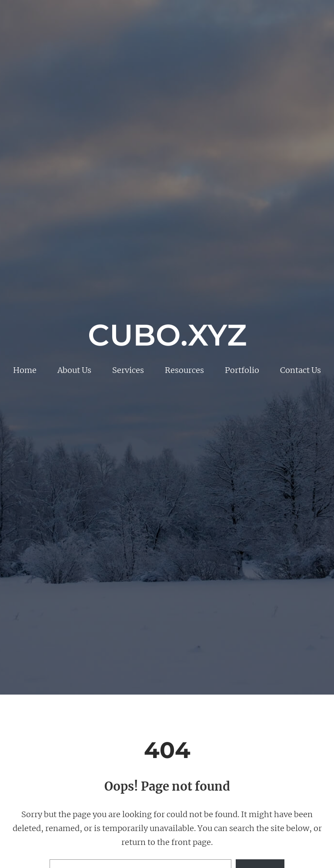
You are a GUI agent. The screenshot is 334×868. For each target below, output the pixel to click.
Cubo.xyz (167, 335)
